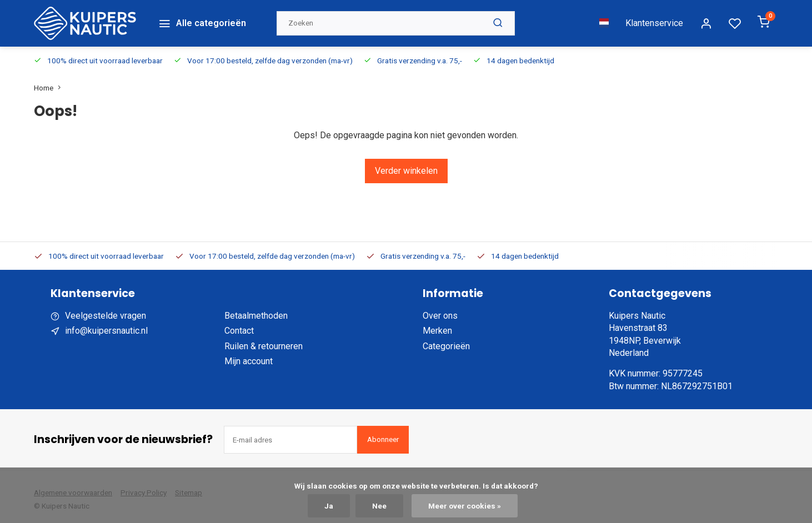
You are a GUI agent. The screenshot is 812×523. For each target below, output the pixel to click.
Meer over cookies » (465, 506)
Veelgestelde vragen (106, 310)
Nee (379, 506)
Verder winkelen (406, 165)
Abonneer (383, 434)
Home (50, 82)
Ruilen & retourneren (264, 341)
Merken (437, 326)
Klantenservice (654, 20)
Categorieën (446, 341)
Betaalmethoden (256, 310)
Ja (329, 506)
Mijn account (249, 356)
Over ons (440, 310)
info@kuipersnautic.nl (106, 326)
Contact (239, 326)
